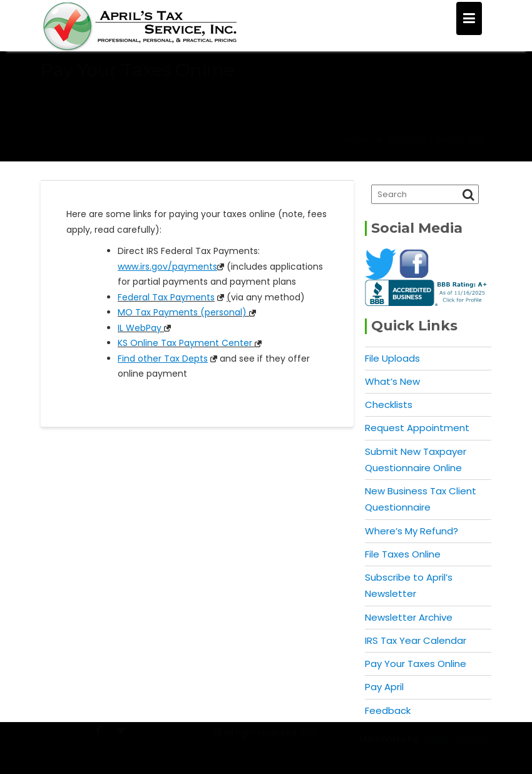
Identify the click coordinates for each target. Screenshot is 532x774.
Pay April (384, 687)
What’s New (392, 381)
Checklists (389, 405)
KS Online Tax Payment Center (185, 343)
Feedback (388, 710)
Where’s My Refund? (412, 531)
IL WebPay (140, 328)
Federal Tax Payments (166, 297)
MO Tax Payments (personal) (182, 312)
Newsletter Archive (409, 617)
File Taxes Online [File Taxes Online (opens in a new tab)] (403, 554)
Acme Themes (454, 745)
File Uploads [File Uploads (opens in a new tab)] (392, 358)
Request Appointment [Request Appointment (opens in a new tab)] (417, 428)
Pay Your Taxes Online (416, 664)
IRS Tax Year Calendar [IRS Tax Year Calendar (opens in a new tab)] (416, 640)
